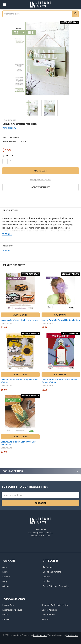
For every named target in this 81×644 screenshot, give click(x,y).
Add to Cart (20, 315)
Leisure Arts (8, 605)
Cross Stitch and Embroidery (56, 586)
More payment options (40, 180)
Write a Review (9, 128)
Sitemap (6, 586)
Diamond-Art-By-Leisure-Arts (55, 605)
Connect (6, 577)
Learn (5, 572)
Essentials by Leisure (12, 610)
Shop (5, 567)
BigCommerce (40, 635)
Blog (5, 581)
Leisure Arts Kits (49, 610)
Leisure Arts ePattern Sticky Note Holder (20, 320)
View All (45, 619)
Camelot (6, 619)
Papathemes (72, 635)
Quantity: (8, 156)
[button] (41, 187)
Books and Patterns (52, 572)
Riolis (5, 615)
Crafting (47, 577)
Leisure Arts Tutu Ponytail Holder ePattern (61, 320)
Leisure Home (48, 615)
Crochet (46, 581)
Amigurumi (48, 567)
